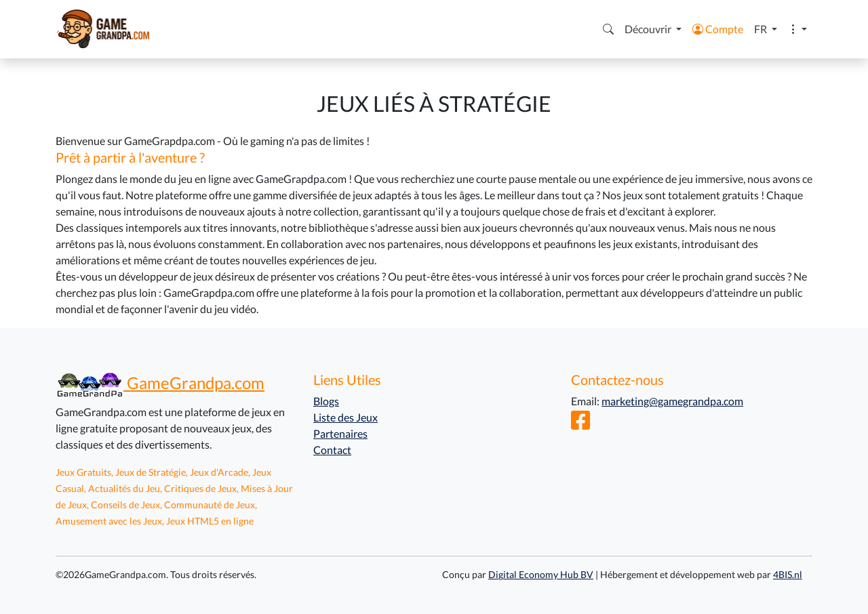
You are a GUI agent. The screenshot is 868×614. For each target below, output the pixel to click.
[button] (608, 29)
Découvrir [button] (649, 29)
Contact (332, 450)
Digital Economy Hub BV (541, 574)
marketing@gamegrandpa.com (672, 401)
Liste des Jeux (346, 417)
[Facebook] (580, 424)
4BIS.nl (788, 574)
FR (762, 29)
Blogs (326, 401)
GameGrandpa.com (160, 383)
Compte (718, 29)
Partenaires (340, 433)
